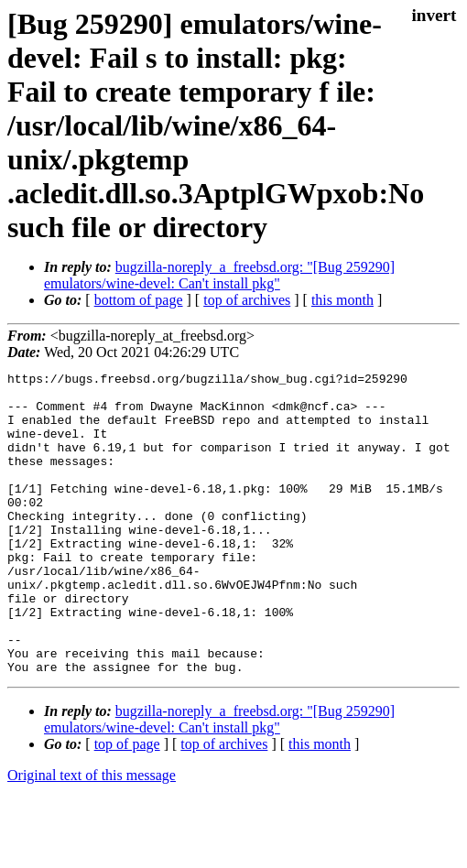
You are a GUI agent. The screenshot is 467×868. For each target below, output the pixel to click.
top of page (127, 804)
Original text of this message (92, 835)
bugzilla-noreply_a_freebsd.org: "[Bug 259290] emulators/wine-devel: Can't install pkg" (219, 275)
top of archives (247, 300)
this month (342, 300)
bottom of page (139, 300)
